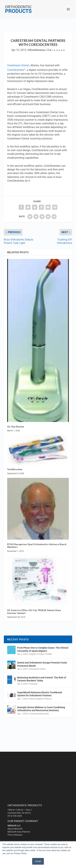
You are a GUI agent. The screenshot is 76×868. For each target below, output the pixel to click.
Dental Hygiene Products (40, 699)
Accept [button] (38, 861)
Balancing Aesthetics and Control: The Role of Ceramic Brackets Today (42, 679)
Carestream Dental (18, 65)
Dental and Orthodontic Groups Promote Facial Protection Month (42, 664)
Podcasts (33, 684)
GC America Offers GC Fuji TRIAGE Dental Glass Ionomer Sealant (34, 612)
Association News (37, 669)
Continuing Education (39, 714)
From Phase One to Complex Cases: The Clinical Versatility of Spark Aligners (43, 649)
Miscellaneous (37, 50)
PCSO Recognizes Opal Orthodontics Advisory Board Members (37, 546)
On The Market (16, 427)
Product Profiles (45, 654)
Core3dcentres (16, 70)
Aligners (33, 654)
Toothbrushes (15, 469)
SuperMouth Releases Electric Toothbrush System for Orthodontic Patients (40, 694)
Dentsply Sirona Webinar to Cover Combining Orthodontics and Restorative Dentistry (41, 709)
